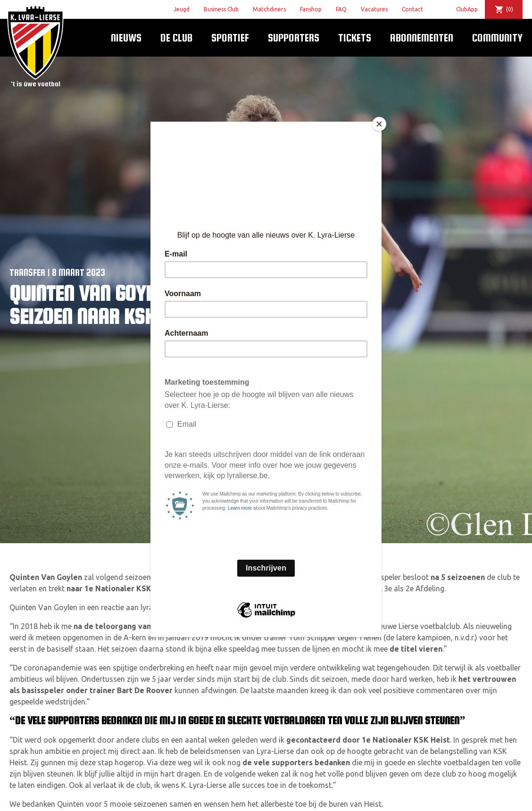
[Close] (379, 124)
